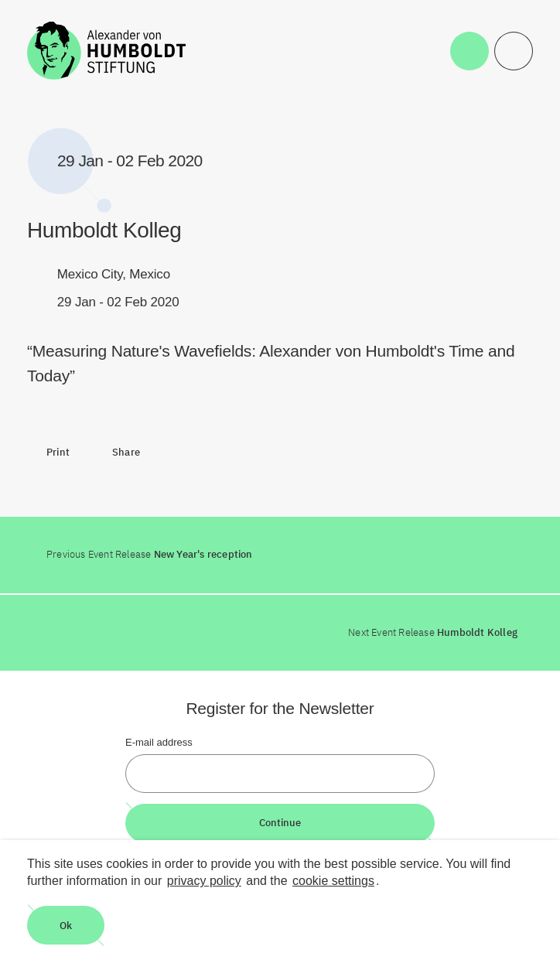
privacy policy (204, 881)
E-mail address (159, 742)
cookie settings (333, 881)
